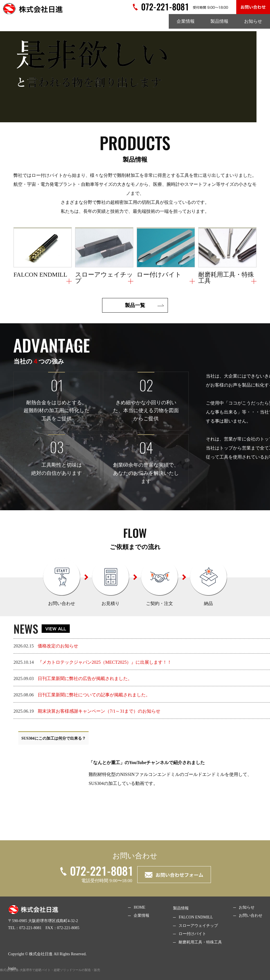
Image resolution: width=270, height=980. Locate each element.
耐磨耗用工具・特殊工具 (200, 942)
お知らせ (253, 21)
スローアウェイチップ (198, 926)
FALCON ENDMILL (196, 917)
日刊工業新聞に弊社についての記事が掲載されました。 (94, 695)
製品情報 (219, 21)
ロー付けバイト (192, 934)
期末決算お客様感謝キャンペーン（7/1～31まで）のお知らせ (99, 711)
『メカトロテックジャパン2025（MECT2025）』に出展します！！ (105, 662)
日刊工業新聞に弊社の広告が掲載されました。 (85, 678)
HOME (139, 907)
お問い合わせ (251, 915)
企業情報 (186, 21)
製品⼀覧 (135, 305)
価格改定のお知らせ (58, 646)
